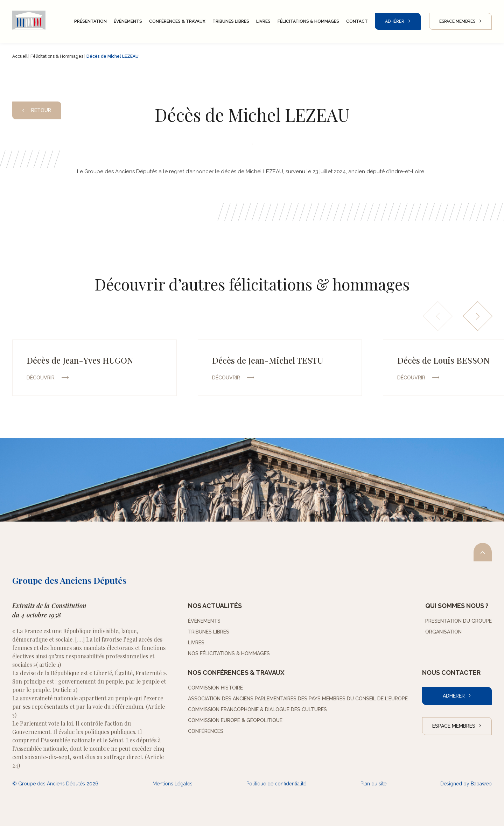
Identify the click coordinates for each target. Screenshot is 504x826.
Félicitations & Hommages (57, 56)
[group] (94, 368)
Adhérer (395, 21)
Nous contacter (451, 673)
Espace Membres (457, 21)
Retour (37, 110)
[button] (478, 316)
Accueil (20, 56)
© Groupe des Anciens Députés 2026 (55, 784)
